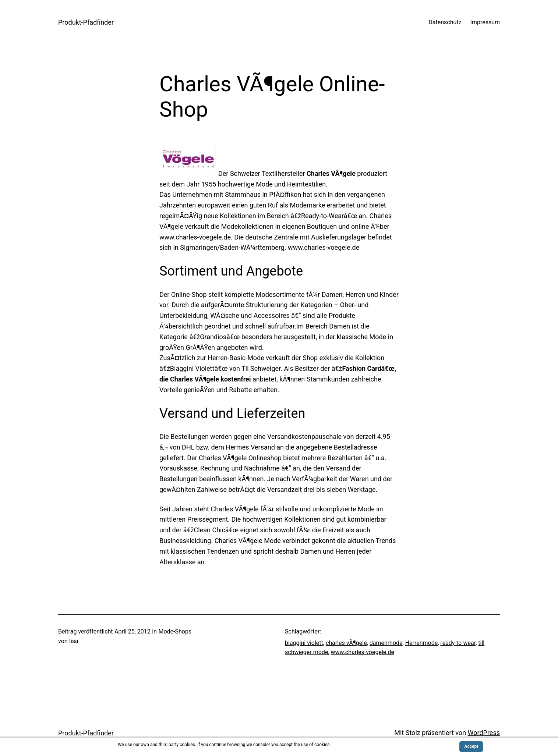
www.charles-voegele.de (363, 652)
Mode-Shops (175, 631)
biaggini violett (304, 643)
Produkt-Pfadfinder (86, 22)
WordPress (484, 733)
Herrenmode (422, 643)
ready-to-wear (458, 643)
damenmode (386, 643)
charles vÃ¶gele (346, 643)
